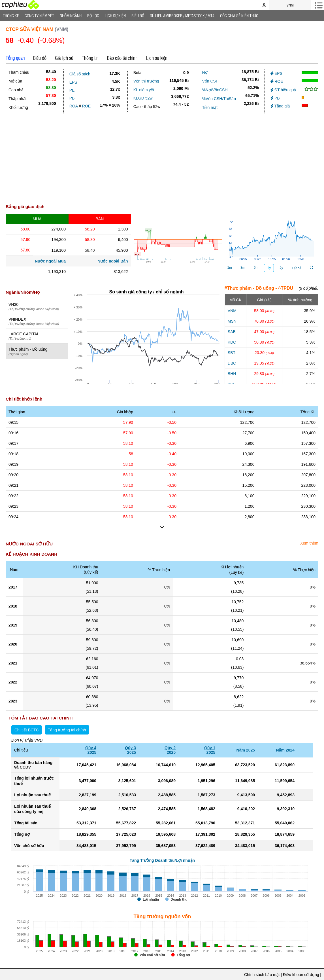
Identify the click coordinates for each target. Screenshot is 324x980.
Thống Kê (11, 16)
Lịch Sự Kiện (115, 16)
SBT (232, 353)
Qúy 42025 (91, 750)
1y (269, 268)
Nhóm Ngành (71, 16)
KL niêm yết (144, 90)
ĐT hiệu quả (283, 90)
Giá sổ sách (80, 74)
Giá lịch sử (64, 58)
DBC (232, 363)
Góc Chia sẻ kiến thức (239, 16)
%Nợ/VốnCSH (215, 90)
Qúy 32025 (130, 750)
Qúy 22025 (170, 750)
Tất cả (297, 268)
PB (72, 98)
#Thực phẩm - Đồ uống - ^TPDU (259, 288)
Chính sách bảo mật (262, 975)
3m (243, 268)
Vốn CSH (210, 81)
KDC (232, 342)
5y (281, 268)
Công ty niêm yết (39, 16)
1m (230, 268)
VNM (232, 311)
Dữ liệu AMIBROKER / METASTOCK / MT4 (182, 16)
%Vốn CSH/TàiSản (219, 99)
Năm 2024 (285, 750)
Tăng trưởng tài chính (67, 730)
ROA (74, 106)
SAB (232, 332)
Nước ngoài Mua (50, 261)
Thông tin (90, 58)
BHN (232, 374)
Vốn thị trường (146, 81)
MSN (232, 321)
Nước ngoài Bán (113, 261)
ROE (86, 106)
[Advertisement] (162, 156)
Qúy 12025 (210, 750)
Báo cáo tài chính (122, 58)
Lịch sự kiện (157, 58)
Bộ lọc (93, 16)
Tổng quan (15, 58)
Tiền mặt (210, 107)
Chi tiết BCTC (27, 730)
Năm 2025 (246, 750)
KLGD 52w (143, 98)
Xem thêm (309, 543)
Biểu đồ (138, 16)
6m (256, 268)
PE (72, 90)
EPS (73, 82)
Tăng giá (280, 106)
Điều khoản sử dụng (301, 975)
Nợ (205, 72)
